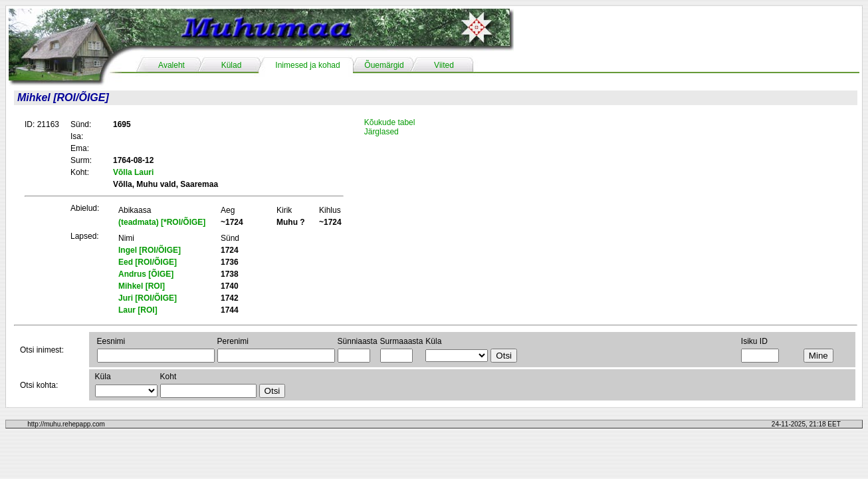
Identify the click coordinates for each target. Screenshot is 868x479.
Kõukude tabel (390, 122)
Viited (444, 65)
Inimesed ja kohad (307, 65)
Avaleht (171, 65)
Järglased (381, 132)
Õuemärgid (384, 65)
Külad (232, 65)
